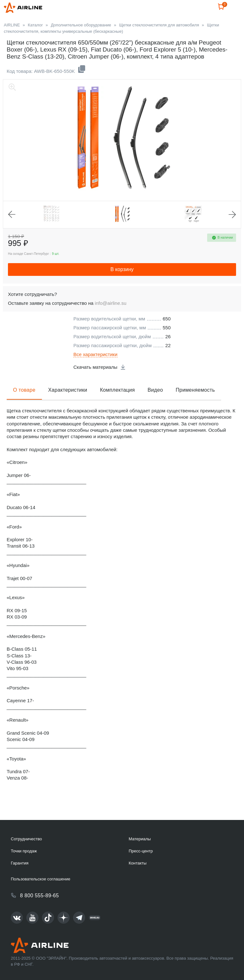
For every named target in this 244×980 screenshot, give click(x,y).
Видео (155, 405)
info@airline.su (110, 318)
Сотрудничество (26, 839)
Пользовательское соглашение (41, 879)
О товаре (24, 405)
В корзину (122, 285)
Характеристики (68, 405)
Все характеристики (95, 370)
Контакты (138, 863)
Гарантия (20, 863)
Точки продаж (24, 851)
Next (232, 230)
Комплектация (118, 405)
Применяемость (195, 405)
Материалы (140, 839)
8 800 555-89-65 (39, 896)
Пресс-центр (141, 851)
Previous (12, 230)
